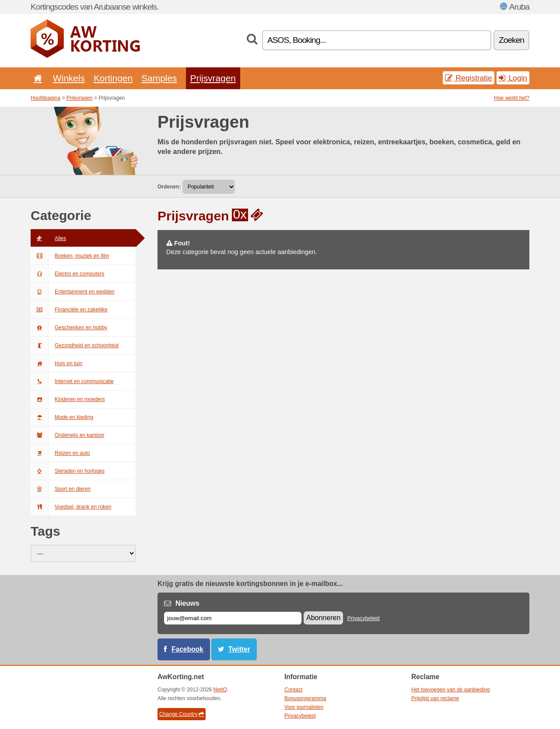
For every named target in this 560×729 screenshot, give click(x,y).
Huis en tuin (56, 363)
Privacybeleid (364, 618)
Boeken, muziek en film (70, 256)
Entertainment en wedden (73, 292)
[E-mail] (233, 618)
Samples (159, 78)
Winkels (69, 78)
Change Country (182, 714)
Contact (293, 690)
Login (513, 78)
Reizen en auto (60, 453)
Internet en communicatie (72, 381)
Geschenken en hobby (69, 328)
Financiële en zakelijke (69, 310)
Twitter (239, 649)
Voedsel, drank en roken (71, 507)
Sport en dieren (61, 489)
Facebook (187, 649)
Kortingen (113, 78)
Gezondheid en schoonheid (75, 345)
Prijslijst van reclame (435, 698)
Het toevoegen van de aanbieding (450, 690)
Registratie (469, 78)
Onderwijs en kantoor (67, 435)
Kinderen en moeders (68, 399)
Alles (48, 238)
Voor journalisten (304, 707)
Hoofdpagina (45, 98)
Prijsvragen (213, 78)
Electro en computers (67, 274)
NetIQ (220, 690)
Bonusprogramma (305, 698)
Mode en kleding (62, 417)
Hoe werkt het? (512, 98)
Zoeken (511, 40)
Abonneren (323, 618)
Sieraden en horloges (68, 471)
